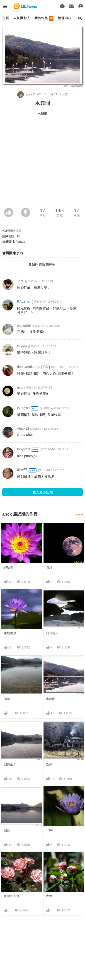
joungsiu (23, 408)
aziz (20, 387)
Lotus (50, 830)
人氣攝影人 (22, 18)
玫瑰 (49, 860)
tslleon (22, 346)
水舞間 (51, 699)
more (79, 514)
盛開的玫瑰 (12, 860)
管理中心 (64, 18)
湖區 (7, 830)
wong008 (24, 325)
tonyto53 (24, 449)
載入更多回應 (43, 492)
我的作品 (44, 19)
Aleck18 (23, 428)
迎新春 (8, 567)
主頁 (6, 18)
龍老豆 (22, 470)
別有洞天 (52, 633)
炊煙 (49, 765)
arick (25, 94)
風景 (19, 231)
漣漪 (7, 699)
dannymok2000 (29, 367)
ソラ (20, 281)
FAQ (79, 18)
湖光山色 (10, 765)
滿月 (49, 567)
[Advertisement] (42, 163)
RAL (20, 301)
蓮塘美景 (10, 633)
